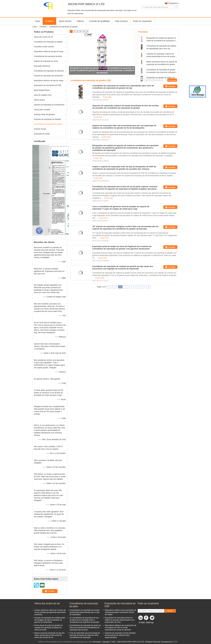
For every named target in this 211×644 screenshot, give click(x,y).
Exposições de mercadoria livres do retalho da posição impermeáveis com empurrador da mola (120, 620)
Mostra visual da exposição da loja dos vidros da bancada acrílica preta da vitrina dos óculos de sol (50, 635)
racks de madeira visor (43, 95)
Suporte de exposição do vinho (46, 61)
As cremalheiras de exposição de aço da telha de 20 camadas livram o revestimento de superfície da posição (84, 620)
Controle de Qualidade (99, 21)
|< (109, 287)
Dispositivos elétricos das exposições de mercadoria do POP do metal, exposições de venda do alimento (121, 628)
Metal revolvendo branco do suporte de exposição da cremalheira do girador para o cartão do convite (162, 63)
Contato (172, 86)
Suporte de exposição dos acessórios (48, 76)
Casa (37, 21)
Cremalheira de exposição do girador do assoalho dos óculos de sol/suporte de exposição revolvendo (161, 71)
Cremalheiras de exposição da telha (48, 56)
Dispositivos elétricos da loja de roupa (49, 51)
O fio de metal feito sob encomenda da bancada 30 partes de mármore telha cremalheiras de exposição (85, 635)
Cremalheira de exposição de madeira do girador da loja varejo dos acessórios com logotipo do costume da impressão (123, 268)
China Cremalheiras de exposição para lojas (75, 642)
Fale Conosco (121, 21)
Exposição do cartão (42, 134)
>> (143, 287)
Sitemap (150, 622)
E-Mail (142, 622)
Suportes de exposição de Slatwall (47, 119)
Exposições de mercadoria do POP (48, 85)
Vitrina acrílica (39, 100)
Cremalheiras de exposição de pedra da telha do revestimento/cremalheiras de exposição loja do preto (85, 628)
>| (148, 287)
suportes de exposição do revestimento (49, 105)
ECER (175, 642)
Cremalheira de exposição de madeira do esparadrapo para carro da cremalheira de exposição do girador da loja (161, 47)
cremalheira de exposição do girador (48, 124)
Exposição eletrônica (42, 66)
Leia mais (108, 97)
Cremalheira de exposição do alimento (49, 71)
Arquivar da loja (40, 129)
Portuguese (173, 3)
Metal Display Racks (42, 90)
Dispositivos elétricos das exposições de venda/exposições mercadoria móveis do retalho (121, 612)
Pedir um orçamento (142, 21)
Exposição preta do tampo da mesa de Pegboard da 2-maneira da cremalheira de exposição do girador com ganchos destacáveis (122, 248)
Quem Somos (65, 21)
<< (115, 287)
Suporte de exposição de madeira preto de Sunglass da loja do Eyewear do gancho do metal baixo (50, 620)
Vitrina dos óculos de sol (43, 37)
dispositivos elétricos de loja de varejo (49, 81)
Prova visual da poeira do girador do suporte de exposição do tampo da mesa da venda (49, 628)
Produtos (49, 21)
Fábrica (80, 21)
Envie (170, 611)
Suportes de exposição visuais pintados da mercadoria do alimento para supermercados (120, 635)
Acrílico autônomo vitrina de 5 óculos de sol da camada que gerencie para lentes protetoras (50, 612)
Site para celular (145, 626)
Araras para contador (42, 110)
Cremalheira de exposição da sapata (48, 42)
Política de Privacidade (47, 642)
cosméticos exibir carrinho (44, 47)
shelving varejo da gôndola (44, 114)
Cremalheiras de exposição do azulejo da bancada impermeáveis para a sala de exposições (84, 612)
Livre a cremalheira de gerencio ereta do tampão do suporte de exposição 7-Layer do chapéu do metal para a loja (121, 208)
